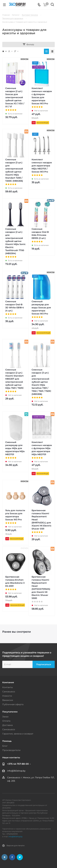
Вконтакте (5, 857)
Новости (7, 696)
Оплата (6, 721)
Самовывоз (9, 692)
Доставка (7, 725)
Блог (5, 746)
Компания (8, 682)
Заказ (5, 717)
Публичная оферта (13, 704)
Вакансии (8, 700)
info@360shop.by (16, 771)
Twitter (20, 857)
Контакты (8, 687)
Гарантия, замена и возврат (18, 734)
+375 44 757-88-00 (18, 764)
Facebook (12, 857)
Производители (11, 750)
